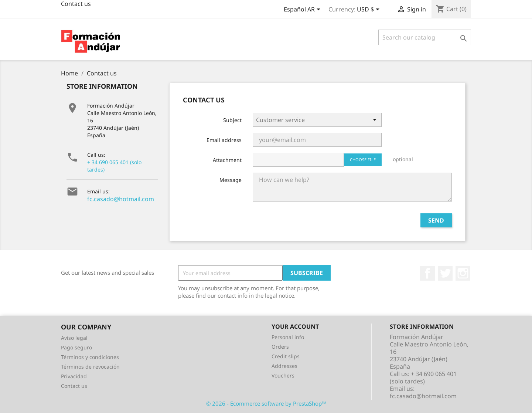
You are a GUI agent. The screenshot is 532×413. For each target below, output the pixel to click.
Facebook (427, 273)
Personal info (288, 337)
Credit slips (286, 356)
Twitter (445, 273)
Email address (224, 140)
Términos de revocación (90, 367)
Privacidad (74, 376)
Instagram (463, 273)
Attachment (227, 160)
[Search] (425, 37)
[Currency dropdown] (369, 10)
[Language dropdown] (303, 10)
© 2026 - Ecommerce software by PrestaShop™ (266, 403)
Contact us (74, 386)
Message (231, 180)
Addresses (284, 366)
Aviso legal (74, 338)
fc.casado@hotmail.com (121, 199)
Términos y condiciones (90, 357)
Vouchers (283, 375)
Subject (232, 120)
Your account (295, 326)
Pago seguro (76, 347)
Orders (280, 347)
